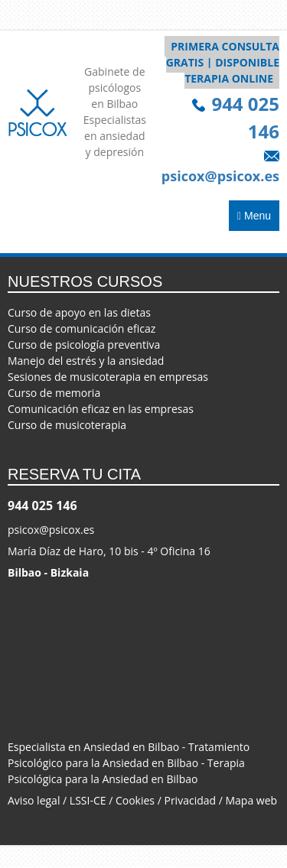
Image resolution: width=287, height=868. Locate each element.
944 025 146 (42, 506)
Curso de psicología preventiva (84, 345)
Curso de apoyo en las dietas (79, 312)
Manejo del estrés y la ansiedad (86, 361)
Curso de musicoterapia (67, 425)
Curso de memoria (54, 393)
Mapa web (252, 800)
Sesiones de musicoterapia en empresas (108, 377)
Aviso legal (34, 800)
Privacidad (190, 800)
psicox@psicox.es (51, 530)
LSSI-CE (88, 800)
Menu (254, 215)
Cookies (135, 800)
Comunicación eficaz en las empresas (101, 409)
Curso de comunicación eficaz (82, 328)
